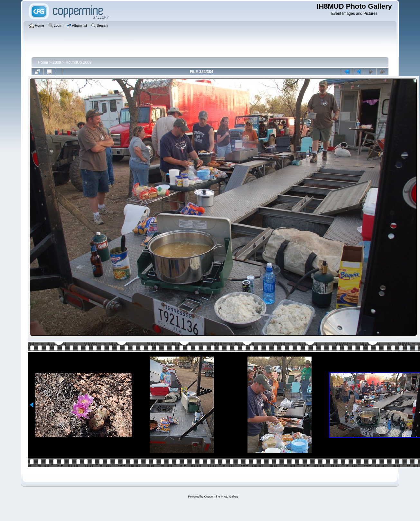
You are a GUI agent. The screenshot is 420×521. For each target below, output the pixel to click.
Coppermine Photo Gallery (221, 497)
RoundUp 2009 (79, 62)
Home (43, 62)
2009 (57, 62)
